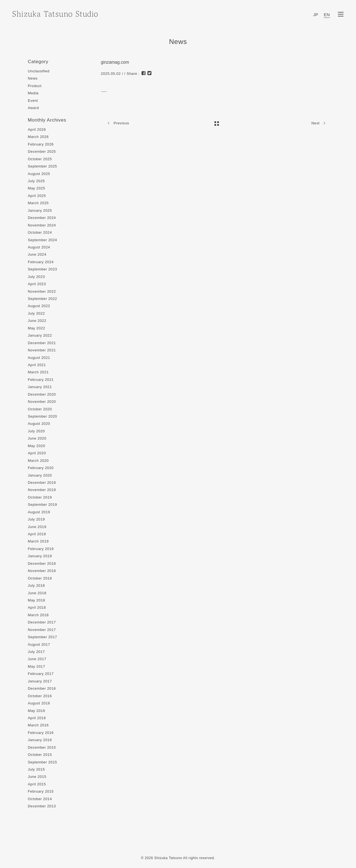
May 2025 (36, 188)
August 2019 (39, 512)
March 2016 (38, 725)
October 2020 (40, 409)
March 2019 (38, 541)
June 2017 (37, 659)
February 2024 (41, 262)
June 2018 (37, 593)
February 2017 (41, 674)
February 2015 (41, 791)
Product (35, 86)
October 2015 (40, 755)
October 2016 (40, 696)
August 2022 (39, 306)
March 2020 (38, 461)
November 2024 (42, 225)
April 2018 (37, 607)
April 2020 (37, 453)
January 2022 (40, 335)
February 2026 (41, 144)
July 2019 (36, 519)
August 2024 (39, 247)
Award (33, 108)
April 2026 (37, 130)
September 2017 (42, 637)
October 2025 (40, 159)
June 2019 (37, 527)
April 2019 (37, 534)
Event (33, 101)
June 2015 (37, 777)
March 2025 (38, 203)
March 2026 (38, 137)
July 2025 (36, 181)
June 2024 (37, 254)
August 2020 (39, 424)
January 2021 (40, 387)
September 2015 (42, 762)
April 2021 (37, 365)
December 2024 (42, 218)
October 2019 (40, 497)
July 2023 (36, 277)
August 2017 (39, 644)
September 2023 (42, 269)
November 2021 (42, 350)
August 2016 (39, 703)
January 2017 (40, 681)
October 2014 (40, 799)
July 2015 (36, 769)
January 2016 (40, 740)
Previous (117, 123)
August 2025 (39, 174)
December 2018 (42, 564)
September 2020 (42, 416)
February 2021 (41, 380)
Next (320, 123)
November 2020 (42, 402)
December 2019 (42, 483)
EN (327, 15)
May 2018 (36, 600)
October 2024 (40, 232)
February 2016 (41, 733)
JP (316, 15)
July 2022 (36, 313)
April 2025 (37, 196)
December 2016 (42, 688)
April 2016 (37, 718)
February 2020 (41, 468)
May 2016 (36, 711)
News (33, 78)
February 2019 (41, 549)
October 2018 (40, 578)
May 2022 (36, 328)
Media (33, 93)
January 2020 (40, 475)
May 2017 (36, 666)
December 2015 (42, 747)
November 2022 (42, 291)
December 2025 (42, 151)
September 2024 (42, 240)
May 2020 (36, 446)
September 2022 (42, 299)
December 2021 (42, 343)
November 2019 (42, 490)
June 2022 (37, 321)
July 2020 (36, 431)
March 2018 (38, 615)
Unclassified (39, 71)
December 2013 (42, 806)
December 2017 (42, 622)
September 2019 (42, 505)
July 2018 (36, 585)
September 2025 (42, 166)
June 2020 (37, 438)
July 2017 (36, 652)
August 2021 (39, 358)
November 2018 (42, 571)
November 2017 (42, 630)
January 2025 (40, 210)
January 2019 (40, 556)
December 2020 (42, 394)
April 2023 (37, 284)
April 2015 (37, 784)
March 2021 (38, 372)
